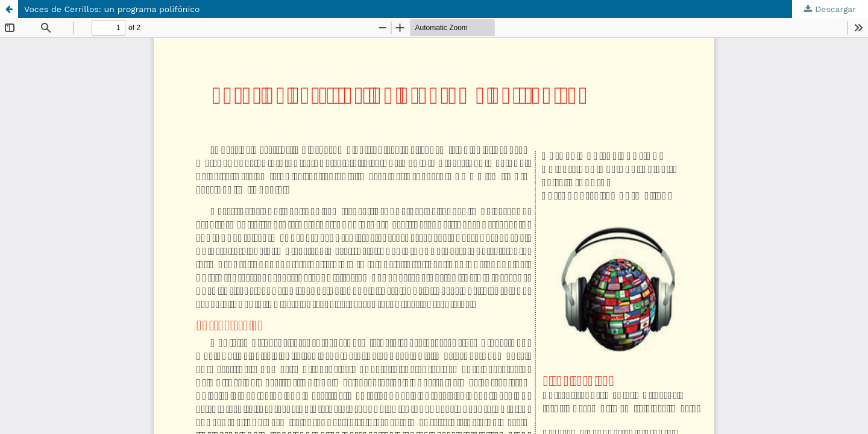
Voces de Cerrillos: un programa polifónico (112, 9)
